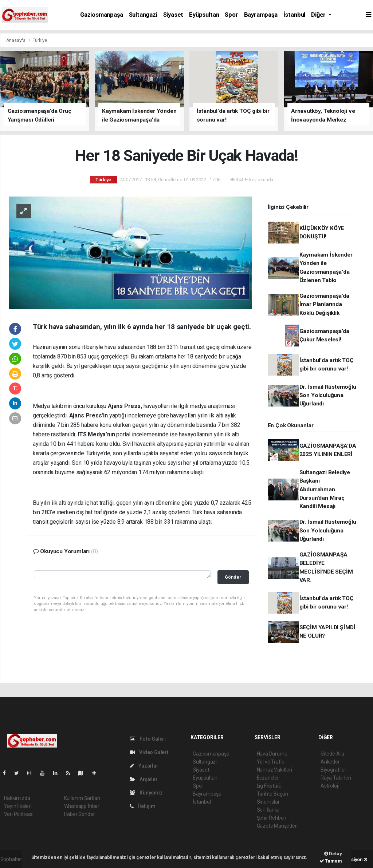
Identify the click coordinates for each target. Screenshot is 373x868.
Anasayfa (16, 40)
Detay (333, 854)
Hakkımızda (17, 798)
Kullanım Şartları (82, 798)
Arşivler (144, 779)
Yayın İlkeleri (18, 806)
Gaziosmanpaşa (102, 15)
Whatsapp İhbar (82, 806)
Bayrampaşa (261, 15)
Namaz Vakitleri (274, 770)
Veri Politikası (19, 814)
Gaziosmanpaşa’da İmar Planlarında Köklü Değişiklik (324, 304)
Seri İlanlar (269, 810)
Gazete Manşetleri (277, 826)
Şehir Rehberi (272, 818)
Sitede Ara (332, 754)
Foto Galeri (148, 739)
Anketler (330, 762)
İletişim (143, 806)
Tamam (331, 861)
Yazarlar (144, 766)
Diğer (319, 15)
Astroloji (330, 786)
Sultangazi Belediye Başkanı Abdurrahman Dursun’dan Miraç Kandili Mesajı (325, 489)
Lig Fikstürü (269, 786)
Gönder (233, 577)
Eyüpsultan (204, 15)
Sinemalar (268, 802)
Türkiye (40, 40)
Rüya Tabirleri (336, 778)
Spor (231, 15)
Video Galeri (149, 752)
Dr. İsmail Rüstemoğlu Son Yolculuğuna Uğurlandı (328, 395)
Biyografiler (333, 770)
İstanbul (294, 15)
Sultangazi (143, 15)
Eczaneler (268, 778)
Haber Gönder (80, 814)
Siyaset (173, 15)
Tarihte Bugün (273, 794)
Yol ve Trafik (271, 762)
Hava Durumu (272, 754)
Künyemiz (146, 793)
